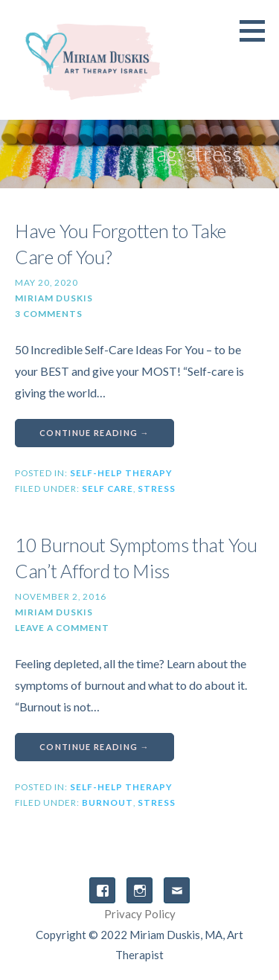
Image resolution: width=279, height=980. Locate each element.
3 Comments (49, 314)
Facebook (102, 890)
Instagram (139, 890)
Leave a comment (62, 628)
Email (177, 890)
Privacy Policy (140, 914)
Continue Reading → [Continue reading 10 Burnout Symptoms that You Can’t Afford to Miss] (94, 747)
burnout (108, 803)
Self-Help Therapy (121, 473)
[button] (257, 31)
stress (157, 489)
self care (108, 489)
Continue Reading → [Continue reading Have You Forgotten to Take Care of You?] (94, 433)
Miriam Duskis (54, 298)
